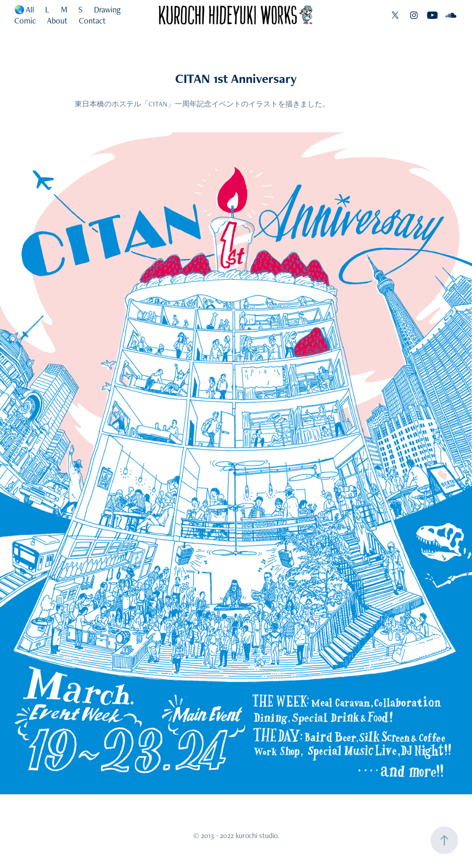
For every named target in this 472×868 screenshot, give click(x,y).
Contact (92, 21)
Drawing (107, 9)
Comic (25, 21)
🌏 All (24, 9)
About (57, 21)
